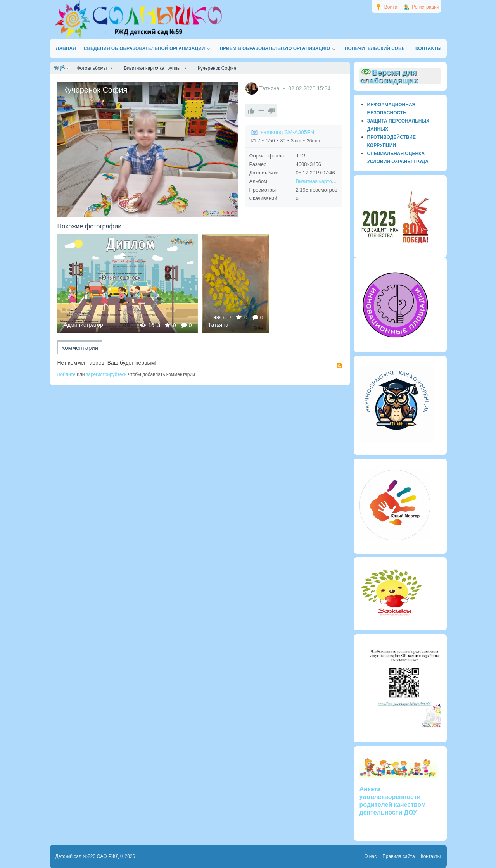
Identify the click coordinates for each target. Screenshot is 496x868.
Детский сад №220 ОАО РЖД (87, 856)
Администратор (84, 325)
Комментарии (80, 348)
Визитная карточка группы (327, 181)
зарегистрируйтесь (106, 374)
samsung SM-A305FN (288, 132)
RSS (339, 366)
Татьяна (270, 88)
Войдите (67, 374)
